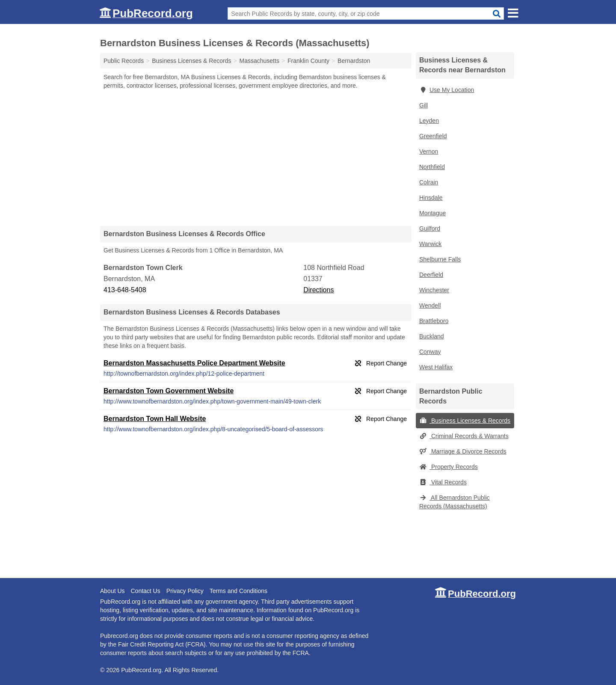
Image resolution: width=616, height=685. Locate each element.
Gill (423, 105)
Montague (432, 213)
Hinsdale (431, 198)
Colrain (429, 182)
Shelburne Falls (440, 259)
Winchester (434, 290)
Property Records (449, 467)
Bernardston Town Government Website (169, 391)
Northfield (432, 167)
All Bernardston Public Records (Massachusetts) (455, 502)
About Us (113, 591)
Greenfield (433, 136)
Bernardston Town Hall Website (155, 419)
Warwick (430, 244)
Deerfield (431, 275)
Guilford (430, 228)
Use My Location (447, 90)
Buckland (432, 336)
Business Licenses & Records (465, 421)
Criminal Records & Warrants (464, 436)
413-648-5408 (125, 290)
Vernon (429, 151)
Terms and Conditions (238, 591)
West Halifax (436, 367)
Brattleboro (434, 321)
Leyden (429, 121)
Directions (318, 290)
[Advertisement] (256, 157)
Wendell (430, 305)
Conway (430, 352)
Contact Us (145, 591)
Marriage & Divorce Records (463, 451)
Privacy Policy (185, 591)
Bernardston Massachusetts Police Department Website (194, 363)
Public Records (124, 61)
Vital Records (443, 482)
